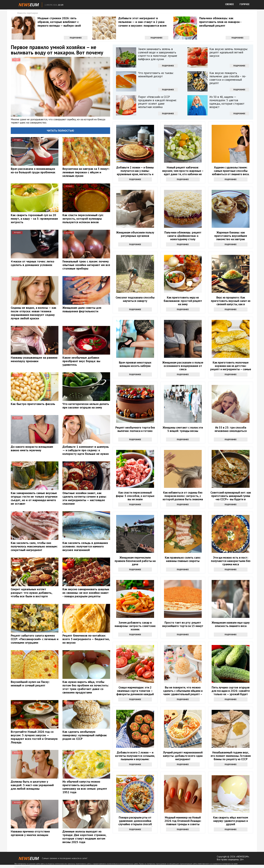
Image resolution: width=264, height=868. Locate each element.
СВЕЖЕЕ (229, 4)
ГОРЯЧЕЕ (245, 4)
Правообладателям (22, 867)
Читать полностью (60, 131)
